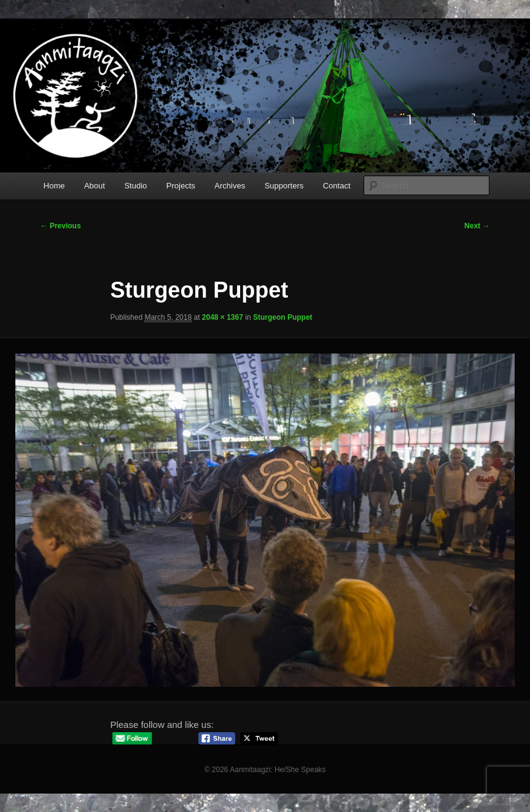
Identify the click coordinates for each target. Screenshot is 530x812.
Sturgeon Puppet (283, 317)
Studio (135, 186)
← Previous (61, 226)
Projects (181, 186)
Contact (337, 186)
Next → (477, 226)
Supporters (284, 186)
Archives (230, 186)
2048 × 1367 (223, 317)
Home (54, 186)
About (95, 186)
